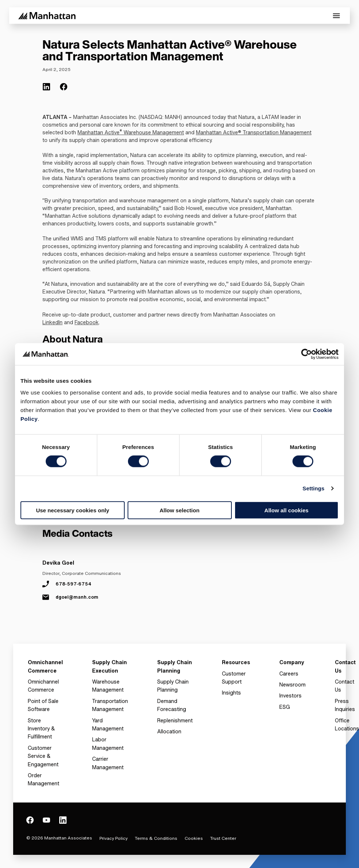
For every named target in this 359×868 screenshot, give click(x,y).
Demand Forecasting (172, 705)
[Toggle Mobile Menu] (336, 16)
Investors (290, 695)
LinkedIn (52, 322)
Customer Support (234, 678)
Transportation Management (110, 705)
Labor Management (108, 743)
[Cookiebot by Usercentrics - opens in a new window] (307, 354)
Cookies (194, 838)
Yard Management (108, 724)
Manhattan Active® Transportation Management (254, 132)
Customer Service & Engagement (43, 756)
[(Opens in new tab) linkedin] (46, 87)
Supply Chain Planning (173, 686)
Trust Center (223, 838)
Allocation (169, 731)
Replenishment (175, 720)
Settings (314, 488)
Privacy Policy (114, 838)
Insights (231, 693)
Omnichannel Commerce (43, 686)
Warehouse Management (153, 132)
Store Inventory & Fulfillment (41, 729)
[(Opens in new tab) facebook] (64, 87)
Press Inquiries (345, 705)
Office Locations (347, 724)
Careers (289, 674)
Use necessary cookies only (72, 510)
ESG (285, 707)
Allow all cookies (286, 510)
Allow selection (179, 510)
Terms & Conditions (156, 838)
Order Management (44, 779)
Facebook (87, 322)
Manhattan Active (99, 132)
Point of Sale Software (43, 705)
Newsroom (292, 684)
